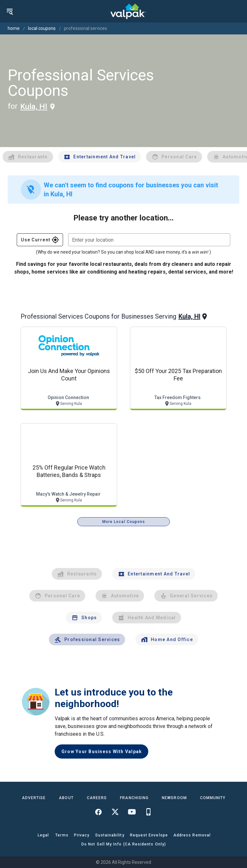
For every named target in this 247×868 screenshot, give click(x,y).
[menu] (10, 11)
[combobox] (149, 240)
